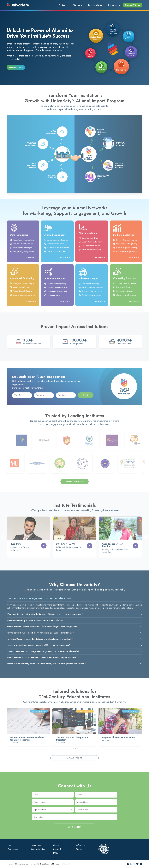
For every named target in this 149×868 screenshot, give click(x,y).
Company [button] (78, 5)
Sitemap (79, 849)
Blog (10, 845)
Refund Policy (81, 845)
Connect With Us (133, 5)
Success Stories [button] (95, 5)
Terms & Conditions (38, 849)
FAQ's (56, 853)
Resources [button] (113, 5)
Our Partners (13, 849)
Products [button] (63, 5)
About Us (57, 845)
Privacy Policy (36, 845)
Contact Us (57, 849)
